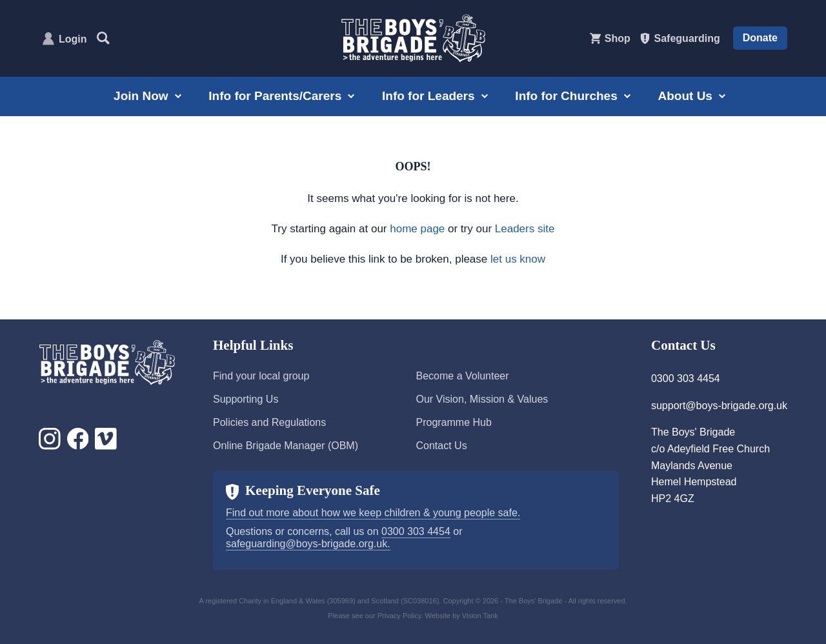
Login (73, 39)
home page (417, 229)
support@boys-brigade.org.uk (719, 406)
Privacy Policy (399, 616)
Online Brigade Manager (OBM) (286, 446)
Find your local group (261, 376)
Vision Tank (480, 616)
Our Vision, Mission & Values (482, 399)
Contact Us (441, 446)
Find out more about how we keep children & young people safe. (373, 513)
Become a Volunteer (462, 376)
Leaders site (525, 229)
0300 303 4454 (416, 531)
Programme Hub (453, 422)
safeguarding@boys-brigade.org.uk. (308, 544)
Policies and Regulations (269, 422)
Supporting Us (246, 399)
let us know (518, 259)
